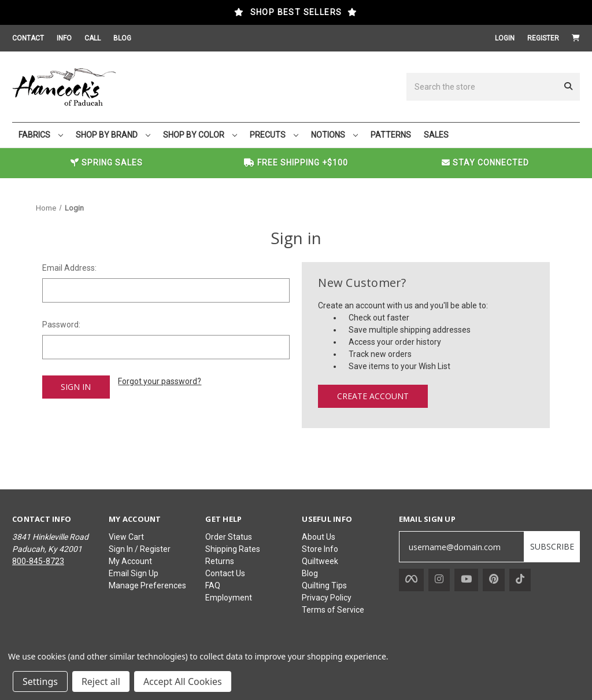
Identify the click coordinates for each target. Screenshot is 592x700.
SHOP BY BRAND (113, 135)
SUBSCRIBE (552, 546)
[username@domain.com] (462, 547)
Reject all (101, 681)
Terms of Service (333, 610)
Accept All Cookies (183, 681)
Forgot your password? (160, 381)
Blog (310, 573)
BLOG (122, 38)
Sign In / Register (140, 549)
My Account (130, 561)
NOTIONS (334, 135)
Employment (229, 598)
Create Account (373, 396)
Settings (40, 681)
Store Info (320, 549)
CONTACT (28, 38)
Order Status (229, 537)
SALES (436, 135)
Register (543, 38)
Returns (220, 561)
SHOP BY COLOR (200, 135)
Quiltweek (320, 561)
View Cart (126, 537)
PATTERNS (391, 135)
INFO (64, 38)
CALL (92, 38)
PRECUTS (274, 135)
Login (505, 38)
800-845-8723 (38, 561)
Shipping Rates (233, 549)
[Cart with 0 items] (576, 38)
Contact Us (225, 573)
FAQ (213, 585)
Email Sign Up (134, 573)
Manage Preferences (147, 585)
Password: (61, 325)
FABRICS (41, 135)
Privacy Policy (327, 598)
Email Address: (69, 268)
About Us (319, 537)
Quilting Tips (324, 585)
